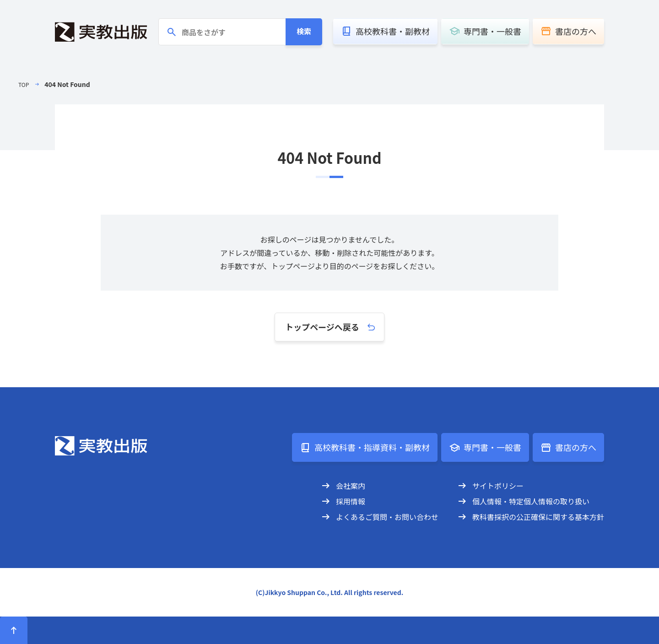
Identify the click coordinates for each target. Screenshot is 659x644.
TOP (24, 84)
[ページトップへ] (14, 630)
